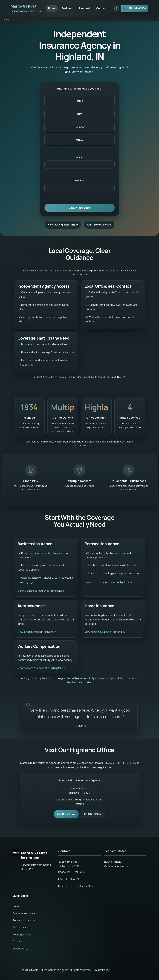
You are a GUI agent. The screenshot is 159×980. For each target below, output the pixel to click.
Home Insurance (22, 935)
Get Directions (66, 814)
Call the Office (93, 814)
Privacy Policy (20, 949)
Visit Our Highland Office (63, 225)
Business (67, 8)
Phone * (79, 181)
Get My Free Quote (80, 208)
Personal (85, 8)
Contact (101, 8)
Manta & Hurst (24, 6)
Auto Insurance (21, 928)
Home (52, 8)
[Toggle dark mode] (116, 8)
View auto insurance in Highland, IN (37, 632)
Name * (79, 157)
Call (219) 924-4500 (99, 225)
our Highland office (73, 377)
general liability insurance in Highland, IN (100, 678)
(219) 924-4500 (134, 9)
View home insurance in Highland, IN (105, 632)
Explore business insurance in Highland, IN (41, 591)
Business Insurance (24, 913)
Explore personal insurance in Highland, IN (108, 582)
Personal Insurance (24, 921)
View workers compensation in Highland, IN (42, 668)
